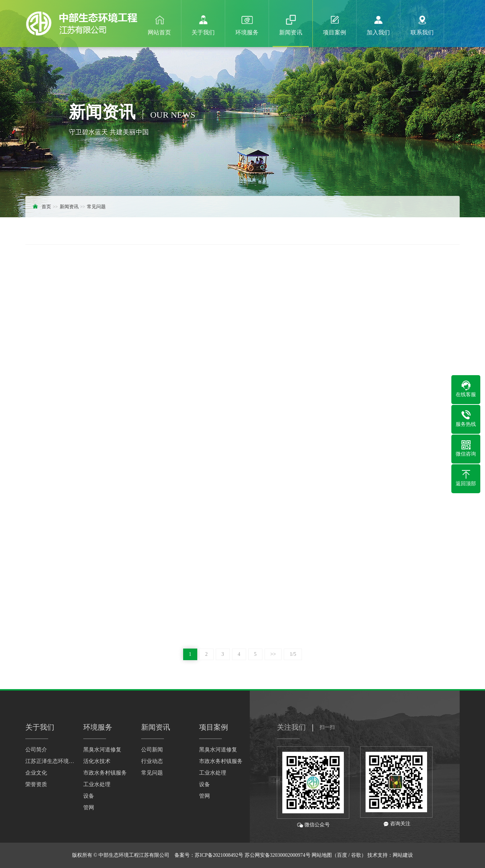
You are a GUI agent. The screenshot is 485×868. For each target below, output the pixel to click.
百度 (342, 855)
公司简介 (36, 750)
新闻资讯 (69, 207)
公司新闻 (152, 750)
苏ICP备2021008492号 (219, 855)
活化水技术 (97, 761)
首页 (46, 207)
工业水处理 (97, 784)
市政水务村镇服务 (105, 773)
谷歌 (356, 855)
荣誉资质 (36, 784)
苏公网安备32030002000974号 (278, 855)
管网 (89, 808)
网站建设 (403, 855)
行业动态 (152, 761)
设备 (89, 796)
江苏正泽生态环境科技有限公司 (51, 761)
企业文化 (36, 773)
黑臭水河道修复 (102, 750)
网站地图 (322, 855)
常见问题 (96, 207)
